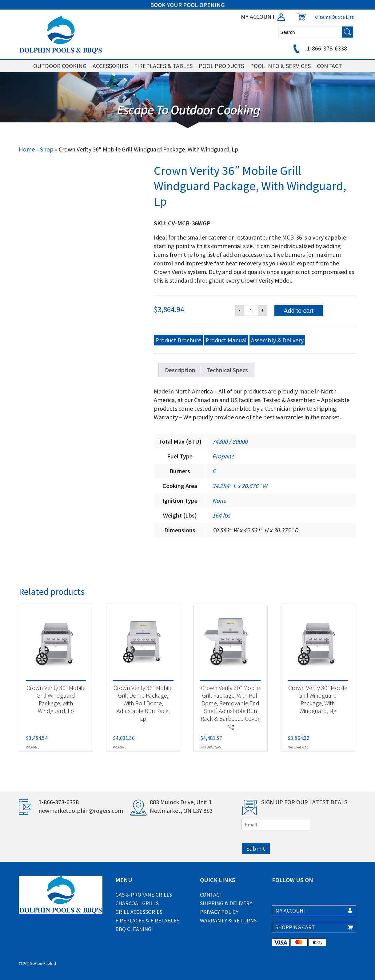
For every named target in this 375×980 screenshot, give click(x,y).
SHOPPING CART (295, 927)
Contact (211, 895)
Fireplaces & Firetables (147, 920)
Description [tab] (180, 370)
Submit (256, 848)
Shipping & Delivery (226, 903)
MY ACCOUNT (263, 16)
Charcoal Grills (137, 903)
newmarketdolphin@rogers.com (81, 811)
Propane (223, 456)
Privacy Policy (219, 912)
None (219, 500)
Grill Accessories (139, 912)
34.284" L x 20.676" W (240, 486)
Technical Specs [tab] (227, 370)
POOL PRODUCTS (221, 66)
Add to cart (299, 311)
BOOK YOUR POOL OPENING (188, 5)
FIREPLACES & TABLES (163, 66)
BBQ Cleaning (133, 929)
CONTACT (329, 66)
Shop (47, 149)
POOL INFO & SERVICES (280, 66)
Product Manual (226, 340)
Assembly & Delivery (277, 340)
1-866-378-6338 (319, 48)
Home (27, 149)
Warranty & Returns (228, 920)
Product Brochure (178, 340)
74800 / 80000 (230, 441)
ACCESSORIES (110, 66)
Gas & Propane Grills (144, 895)
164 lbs (221, 515)
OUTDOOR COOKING (60, 66)
